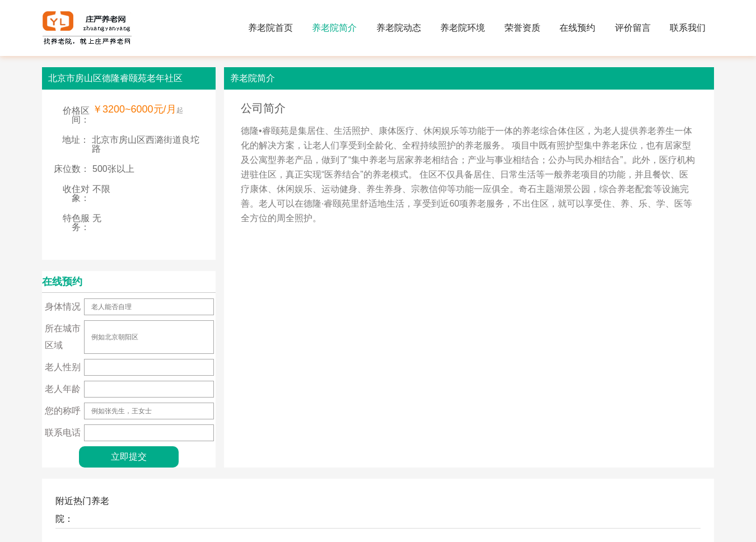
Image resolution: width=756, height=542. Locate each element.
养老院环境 (463, 28)
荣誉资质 (522, 28)
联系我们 (688, 28)
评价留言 (633, 28)
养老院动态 (399, 28)
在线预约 (577, 28)
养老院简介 (334, 28)
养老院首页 (270, 28)
